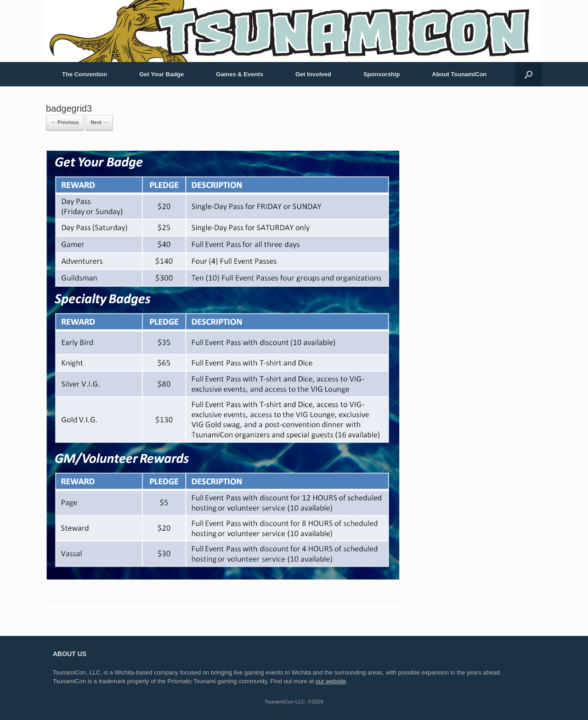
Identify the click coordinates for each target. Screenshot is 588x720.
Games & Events (240, 74)
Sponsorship (382, 74)
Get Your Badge (161, 74)
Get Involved (313, 74)
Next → (99, 122)
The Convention (85, 74)
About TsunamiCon (459, 74)
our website (331, 681)
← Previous (65, 122)
